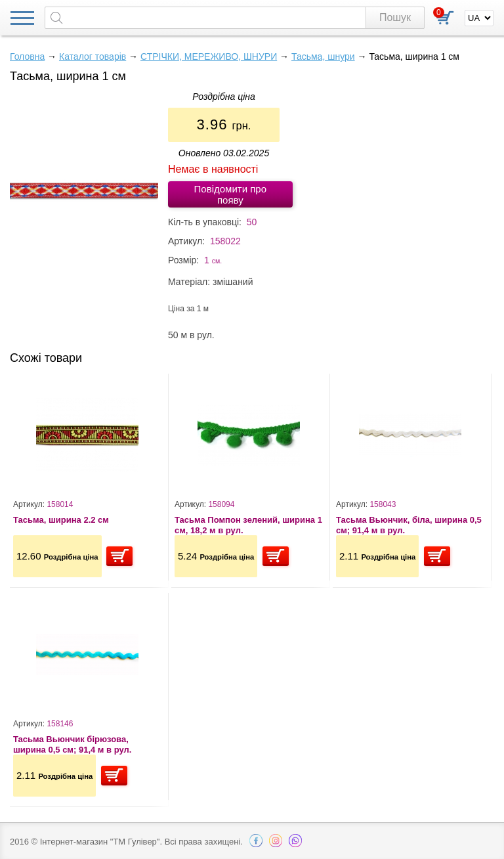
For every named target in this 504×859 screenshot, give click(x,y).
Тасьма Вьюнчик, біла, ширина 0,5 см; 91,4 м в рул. (409, 525)
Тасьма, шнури (323, 56)
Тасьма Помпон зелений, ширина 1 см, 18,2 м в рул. (248, 525)
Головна (27, 56)
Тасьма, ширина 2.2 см (61, 520)
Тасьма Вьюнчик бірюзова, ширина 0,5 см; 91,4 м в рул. (72, 744)
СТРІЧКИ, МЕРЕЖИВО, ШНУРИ (209, 56)
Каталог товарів (93, 56)
